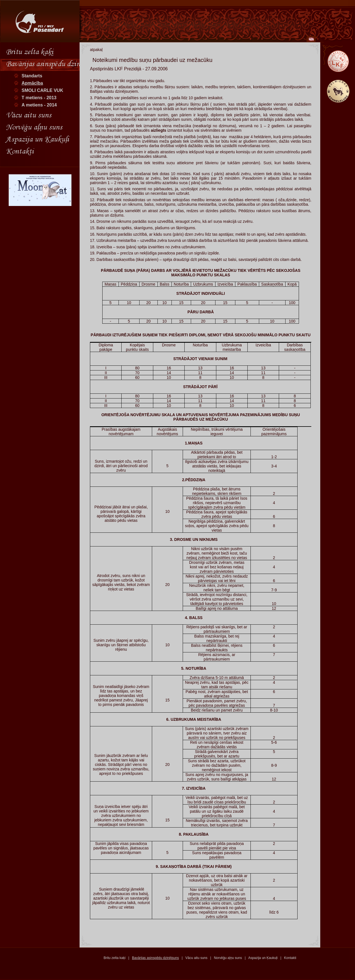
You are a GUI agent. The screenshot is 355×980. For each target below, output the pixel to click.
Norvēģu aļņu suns (228, 958)
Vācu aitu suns (197, 958)
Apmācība (32, 83)
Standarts (32, 76)
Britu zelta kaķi (115, 958)
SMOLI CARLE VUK (42, 90)
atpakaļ (96, 50)
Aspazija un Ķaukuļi (263, 958)
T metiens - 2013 (39, 98)
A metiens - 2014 (39, 105)
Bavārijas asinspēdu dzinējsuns (155, 958)
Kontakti (290, 958)
